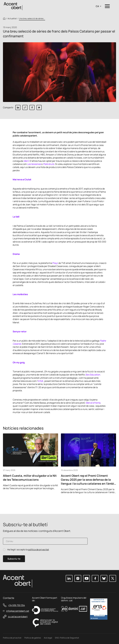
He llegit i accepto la (28, 550)
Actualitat (12, 19)
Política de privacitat (12, 638)
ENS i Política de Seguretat (67, 638)
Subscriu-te (14, 559)
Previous (105, 502)
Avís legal (48, 638)
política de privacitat (38, 550)
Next (113, 502)
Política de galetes (33, 638)
